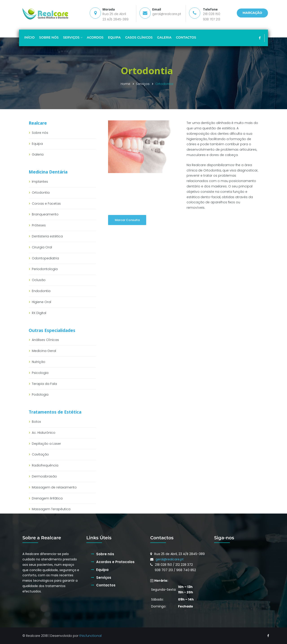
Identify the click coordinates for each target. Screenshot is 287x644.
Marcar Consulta (127, 220)
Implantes (40, 182)
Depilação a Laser (46, 444)
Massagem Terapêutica (51, 509)
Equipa (37, 144)
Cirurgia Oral (42, 247)
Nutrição (39, 362)
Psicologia (40, 373)
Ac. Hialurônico (44, 433)
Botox (36, 422)
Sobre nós (40, 133)
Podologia (40, 395)
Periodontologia (45, 269)
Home (125, 84)
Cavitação (40, 454)
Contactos (106, 585)
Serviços (143, 84)
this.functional (90, 636)
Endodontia (41, 291)
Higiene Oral (41, 302)
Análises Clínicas (45, 340)
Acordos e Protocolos (115, 562)
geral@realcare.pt (167, 14)
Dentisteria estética (47, 236)
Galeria (38, 154)
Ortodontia (41, 193)
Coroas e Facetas (46, 204)
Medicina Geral (44, 351)
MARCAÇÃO (252, 13)
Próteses (39, 225)
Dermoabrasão (44, 476)
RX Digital (39, 313)
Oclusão (39, 280)
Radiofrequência (45, 465)
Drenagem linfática (47, 498)
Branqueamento (45, 214)
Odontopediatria (45, 258)
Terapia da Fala (44, 384)
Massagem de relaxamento (54, 487)
